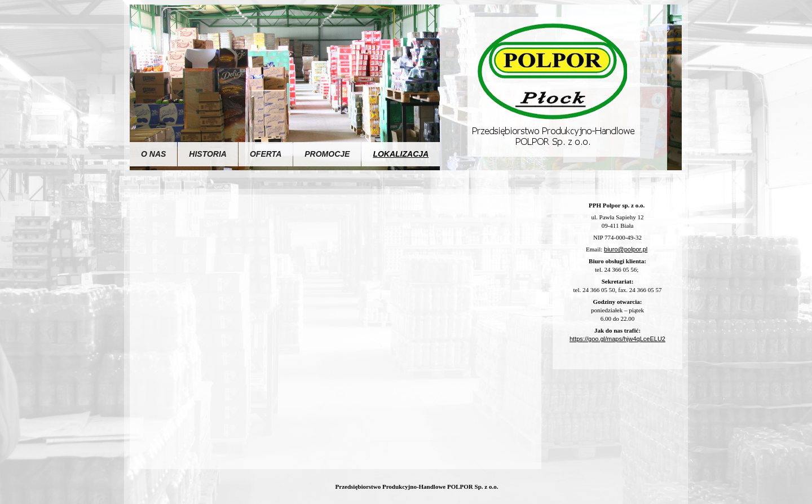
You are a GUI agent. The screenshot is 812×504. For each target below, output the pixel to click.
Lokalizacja (401, 154)
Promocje (327, 154)
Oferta (266, 154)
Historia (208, 154)
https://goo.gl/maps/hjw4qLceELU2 (617, 339)
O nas (153, 154)
